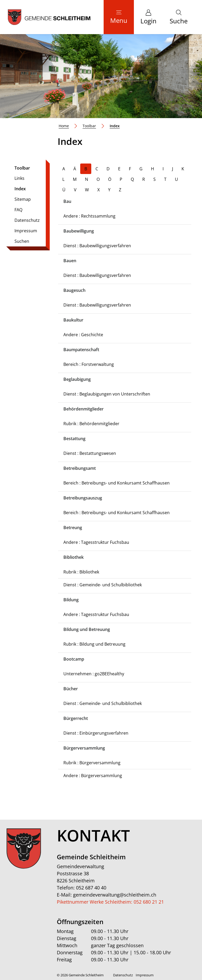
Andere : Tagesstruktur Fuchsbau (96, 542)
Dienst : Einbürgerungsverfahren (96, 733)
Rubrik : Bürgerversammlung (92, 763)
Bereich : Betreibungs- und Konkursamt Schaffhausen (117, 483)
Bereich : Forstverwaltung (89, 364)
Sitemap (23, 199)
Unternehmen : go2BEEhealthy (94, 674)
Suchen (22, 241)
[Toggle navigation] (119, 17)
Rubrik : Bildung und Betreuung (94, 644)
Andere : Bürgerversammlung (93, 776)
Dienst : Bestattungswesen (90, 453)
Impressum (26, 231)
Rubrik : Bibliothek (81, 572)
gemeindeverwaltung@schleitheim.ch (115, 895)
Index (29, 190)
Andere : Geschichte (83, 335)
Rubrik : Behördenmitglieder (91, 424)
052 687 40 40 (91, 888)
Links (19, 178)
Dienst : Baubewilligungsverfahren (97, 246)
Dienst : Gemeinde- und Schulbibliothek (103, 585)
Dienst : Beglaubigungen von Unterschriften (107, 394)
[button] (179, 17)
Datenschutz (27, 220)
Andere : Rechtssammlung (89, 216)
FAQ (18, 210)
